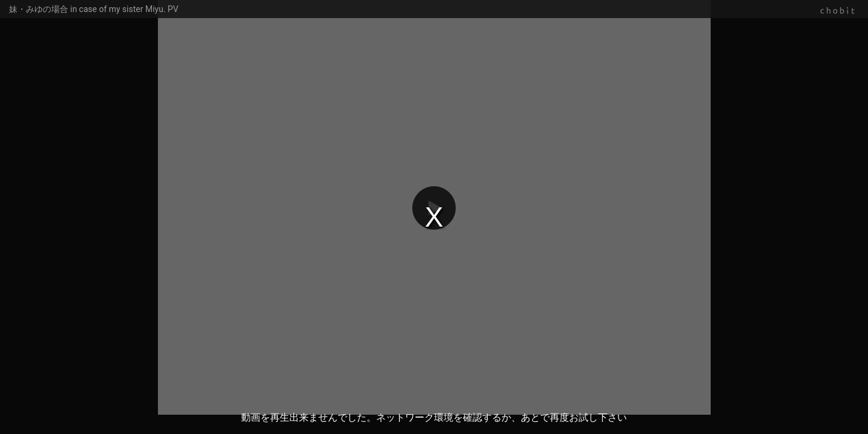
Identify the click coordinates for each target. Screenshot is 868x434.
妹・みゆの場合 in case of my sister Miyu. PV (94, 9)
